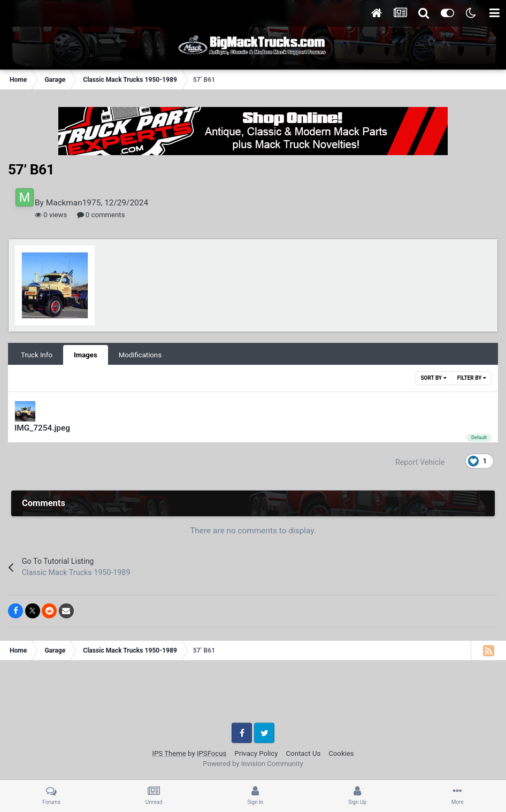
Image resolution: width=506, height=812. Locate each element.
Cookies (341, 753)
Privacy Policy (256, 753)
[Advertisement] (253, 695)
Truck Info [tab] (37, 355)
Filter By (472, 378)
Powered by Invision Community (253, 764)
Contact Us (304, 753)
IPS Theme (169, 753)
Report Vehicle (420, 462)
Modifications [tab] (140, 355)
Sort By (433, 378)
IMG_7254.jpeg (42, 428)
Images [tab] (86, 355)
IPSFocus (212, 753)
